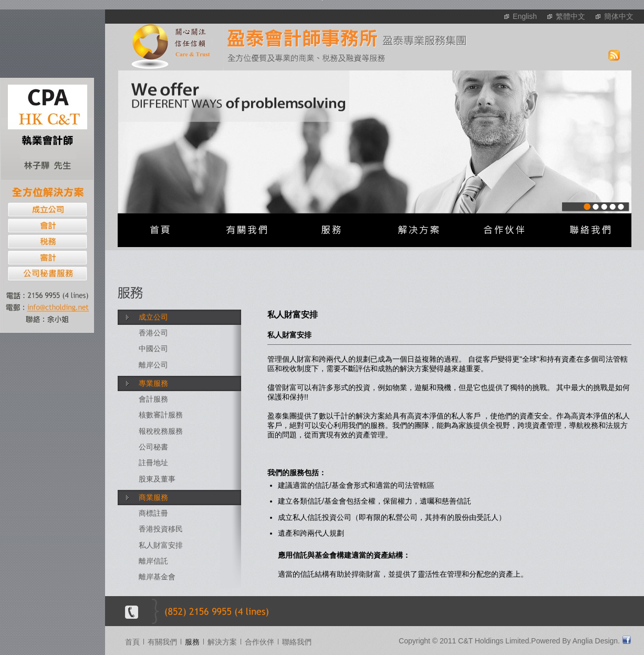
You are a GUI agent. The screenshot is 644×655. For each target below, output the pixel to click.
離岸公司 (153, 365)
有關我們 (162, 642)
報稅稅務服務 (161, 431)
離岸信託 (153, 561)
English (525, 16)
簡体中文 (619, 16)
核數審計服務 (161, 415)
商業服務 (153, 497)
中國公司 (153, 349)
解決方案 (222, 642)
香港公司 (153, 333)
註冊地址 (153, 463)
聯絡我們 (297, 642)
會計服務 (153, 399)
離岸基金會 (157, 577)
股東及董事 (157, 479)
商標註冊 (153, 513)
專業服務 (153, 383)
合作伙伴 (259, 642)
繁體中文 (570, 16)
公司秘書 (153, 447)
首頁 (132, 642)
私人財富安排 (161, 545)
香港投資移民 (161, 529)
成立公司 (153, 317)
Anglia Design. (596, 641)
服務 (192, 642)
